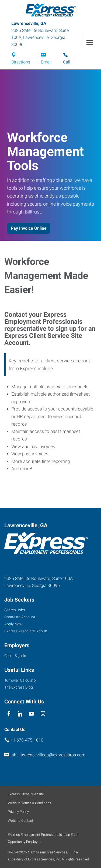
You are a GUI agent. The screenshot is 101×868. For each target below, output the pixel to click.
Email (46, 62)
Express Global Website (26, 794)
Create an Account (20, 617)
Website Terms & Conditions (29, 803)
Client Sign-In (15, 656)
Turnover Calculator (21, 680)
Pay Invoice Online (29, 228)
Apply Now (13, 624)
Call (67, 62)
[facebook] (9, 714)
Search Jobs (15, 610)
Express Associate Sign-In (26, 631)
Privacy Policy (18, 812)
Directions (21, 62)
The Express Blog (19, 687)
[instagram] (43, 714)
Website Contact (20, 821)
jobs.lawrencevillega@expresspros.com (48, 755)
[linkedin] (20, 714)
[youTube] (32, 714)
